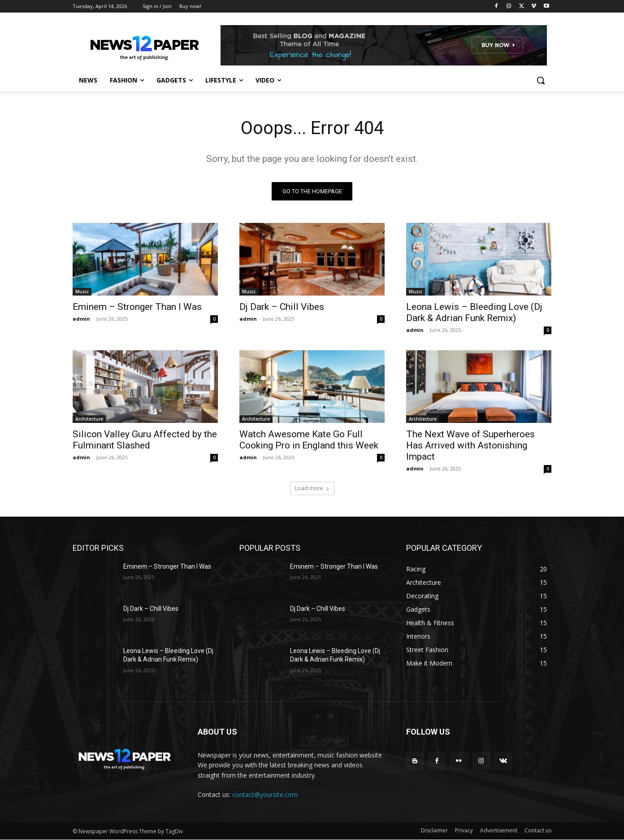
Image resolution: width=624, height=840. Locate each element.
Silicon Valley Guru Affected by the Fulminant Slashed (145, 440)
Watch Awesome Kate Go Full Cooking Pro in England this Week (309, 440)
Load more (312, 488)
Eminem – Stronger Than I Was (137, 307)
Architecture (89, 419)
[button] (541, 80)
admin (81, 319)
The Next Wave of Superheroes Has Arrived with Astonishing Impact (470, 445)
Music (82, 292)
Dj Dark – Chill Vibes (282, 307)
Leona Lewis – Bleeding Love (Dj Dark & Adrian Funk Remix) (474, 312)
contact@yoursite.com (265, 794)
